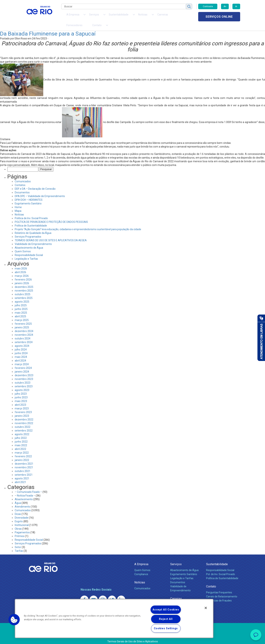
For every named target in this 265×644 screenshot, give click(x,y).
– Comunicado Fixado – (28, 485)
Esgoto (19, 515)
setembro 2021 (24, 468)
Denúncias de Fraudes (219, 594)
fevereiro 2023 (23, 406)
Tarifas (19, 544)
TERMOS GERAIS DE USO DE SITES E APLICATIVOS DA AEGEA (51, 234)
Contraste (208, 6)
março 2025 (22, 313)
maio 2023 (21, 394)
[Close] (206, 608)
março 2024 (22, 358)
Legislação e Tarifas (26, 252)
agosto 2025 (22, 295)
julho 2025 (21, 299)
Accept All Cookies (166, 610)
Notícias (19, 208)
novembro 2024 (24, 328)
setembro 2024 (24, 336)
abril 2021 (20, 475)
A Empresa (141, 558)
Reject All (166, 619)
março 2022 (22, 446)
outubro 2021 (23, 464)
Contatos (20, 178)
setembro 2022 (24, 424)
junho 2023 (21, 391)
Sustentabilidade (217, 558)
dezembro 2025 (24, 280)
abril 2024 (20, 354)
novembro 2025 (24, 284)
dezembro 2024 (24, 324)
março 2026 (22, 269)
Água (18, 496)
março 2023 (22, 402)
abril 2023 (20, 398)
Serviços (176, 558)
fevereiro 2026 (23, 273)
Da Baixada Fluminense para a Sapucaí (48, 27)
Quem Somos (23, 245)
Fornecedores (154, 17)
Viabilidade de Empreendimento (33, 237)
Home (18, 201)
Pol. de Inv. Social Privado (221, 568)
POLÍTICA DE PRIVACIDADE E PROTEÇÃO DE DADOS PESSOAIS (51, 215)
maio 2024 (21, 350)
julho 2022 (21, 431)
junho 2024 (21, 347)
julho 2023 (21, 387)
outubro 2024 (23, 332)
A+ (225, 6)
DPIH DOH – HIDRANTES (29, 193)
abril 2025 (20, 310)
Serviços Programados (28, 230)
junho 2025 (21, 302)
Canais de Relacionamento (222, 590)
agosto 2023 (22, 383)
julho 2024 (21, 343)
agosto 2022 (22, 428)
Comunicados (23, 175)
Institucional (22, 518)
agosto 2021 (22, 472)
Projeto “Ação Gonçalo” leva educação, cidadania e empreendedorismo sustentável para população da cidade (78, 223)
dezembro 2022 (24, 413)
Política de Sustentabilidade (31, 219)
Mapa (18, 204)
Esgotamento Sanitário (28, 197)
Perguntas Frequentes (219, 586)
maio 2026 (21, 262)
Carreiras (137, 17)
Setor (18, 541)
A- (236, 6)
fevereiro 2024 (23, 361)
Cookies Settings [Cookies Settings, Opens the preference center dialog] (166, 628)
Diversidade (22, 511)
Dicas (18, 507)
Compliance (141, 568)
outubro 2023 (23, 376)
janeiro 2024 (22, 365)
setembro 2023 (24, 380)
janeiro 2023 (22, 409)
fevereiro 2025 (23, 317)
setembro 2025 (24, 291)
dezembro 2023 (24, 369)
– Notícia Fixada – (25, 489)
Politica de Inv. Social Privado (31, 212)
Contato (211, 580)
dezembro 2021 (24, 457)
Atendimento (22, 500)
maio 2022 (21, 439)
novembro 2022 (24, 417)
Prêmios (20, 529)
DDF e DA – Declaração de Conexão (35, 182)
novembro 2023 (24, 372)
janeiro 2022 (22, 453)
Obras (18, 522)
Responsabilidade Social (29, 248)
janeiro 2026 (22, 277)
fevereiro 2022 (23, 450)
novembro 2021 (24, 461)
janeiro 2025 (22, 321)
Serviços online (219, 17)
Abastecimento (24, 493)
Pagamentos (22, 526)
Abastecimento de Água (29, 241)
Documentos (22, 186)
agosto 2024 (22, 339)
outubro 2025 (23, 288)
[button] (14, 620)
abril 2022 (20, 442)
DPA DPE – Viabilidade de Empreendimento (40, 189)
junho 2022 (21, 435)
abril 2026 (20, 266)
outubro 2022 (23, 420)
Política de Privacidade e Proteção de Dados (132, 638)
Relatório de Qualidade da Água (33, 226)
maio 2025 (21, 306)
